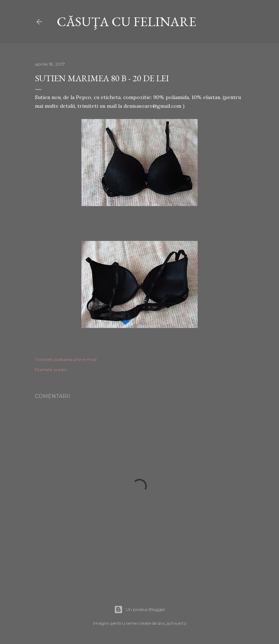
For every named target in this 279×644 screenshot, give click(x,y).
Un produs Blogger (140, 610)
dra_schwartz (172, 623)
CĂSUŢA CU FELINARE (126, 22)
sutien (60, 370)
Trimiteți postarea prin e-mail (66, 359)
